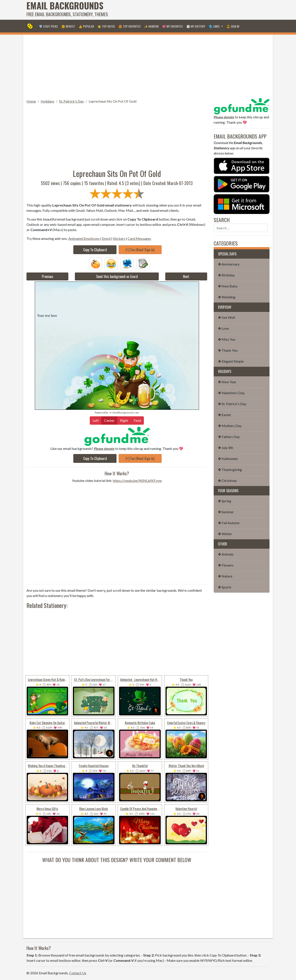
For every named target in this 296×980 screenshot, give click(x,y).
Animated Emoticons (84, 238)
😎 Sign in (233, 26)
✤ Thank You (228, 350)
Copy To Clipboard (95, 250)
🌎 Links (214, 26)
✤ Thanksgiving (230, 470)
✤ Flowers (226, 565)
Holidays (48, 101)
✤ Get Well (226, 317)
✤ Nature (225, 576)
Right (124, 420)
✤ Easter (225, 415)
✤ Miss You (227, 339)
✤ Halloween (228, 459)
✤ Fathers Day (229, 437)
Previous (48, 276)
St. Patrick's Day (71, 101)
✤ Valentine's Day (231, 393)
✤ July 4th (226, 448)
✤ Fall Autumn (229, 523)
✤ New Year (227, 382)
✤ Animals (226, 554)
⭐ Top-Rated (106, 26)
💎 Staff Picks (48, 26)
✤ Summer (226, 512)
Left (96, 420)
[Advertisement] (190, 10)
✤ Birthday (226, 275)
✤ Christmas (227, 480)
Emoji (106, 238)
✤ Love (223, 328)
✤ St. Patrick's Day (232, 404)
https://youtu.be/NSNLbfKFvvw (137, 480)
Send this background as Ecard (117, 276)
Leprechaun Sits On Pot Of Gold (113, 101)
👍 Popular (86, 26)
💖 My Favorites (172, 26)
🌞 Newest (68, 26)
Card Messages (139, 238)
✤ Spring (225, 501)
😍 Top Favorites (129, 26)
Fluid (137, 420)
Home (31, 101)
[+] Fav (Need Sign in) (140, 250)
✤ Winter (225, 534)
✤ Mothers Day (230, 426)
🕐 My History (196, 26)
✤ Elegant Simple (231, 361)
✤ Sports (225, 587)
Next (186, 276)
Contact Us (78, 973)
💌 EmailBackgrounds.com (124, 412)
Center (109, 420)
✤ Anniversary (229, 264)
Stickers (119, 238)
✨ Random (151, 26)
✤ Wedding (227, 297)
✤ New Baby (228, 286)
